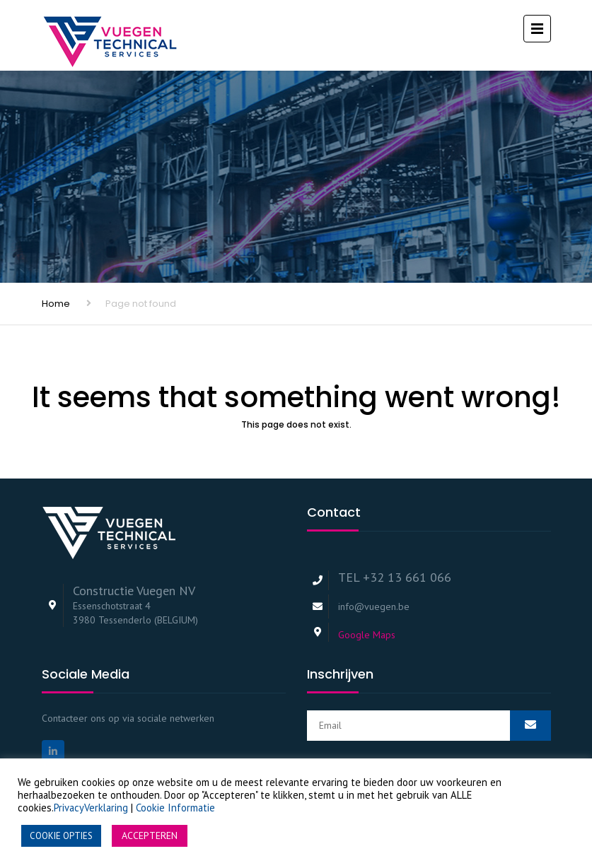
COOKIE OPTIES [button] (61, 836)
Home (56, 304)
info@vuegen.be (374, 606)
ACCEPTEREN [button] (150, 835)
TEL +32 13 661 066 (395, 577)
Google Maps (367, 635)
